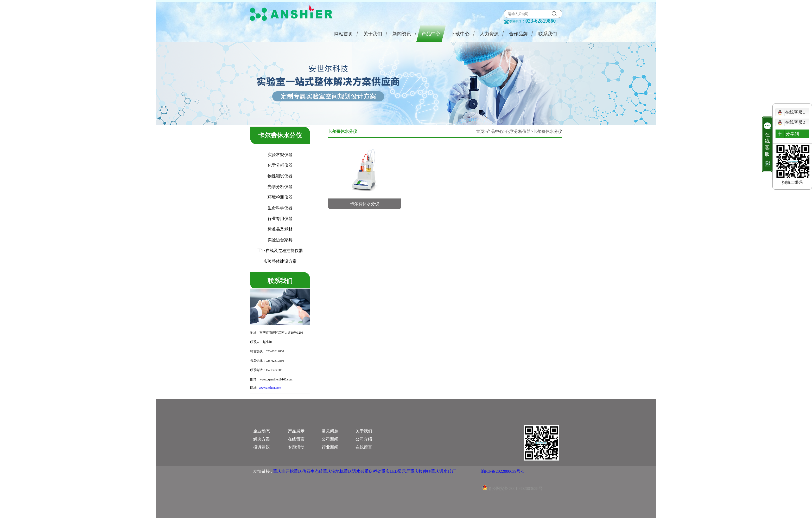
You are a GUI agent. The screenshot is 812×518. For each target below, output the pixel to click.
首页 (480, 131)
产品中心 (495, 131)
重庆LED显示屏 (396, 471)
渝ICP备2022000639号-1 (503, 471)
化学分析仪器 (518, 131)
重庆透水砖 (354, 471)
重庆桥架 (373, 471)
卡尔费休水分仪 (548, 131)
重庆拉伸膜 (421, 471)
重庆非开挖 (283, 471)
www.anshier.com (270, 388)
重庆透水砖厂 (443, 471)
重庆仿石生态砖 (308, 471)
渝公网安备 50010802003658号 (512, 482)
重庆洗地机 (333, 471)
